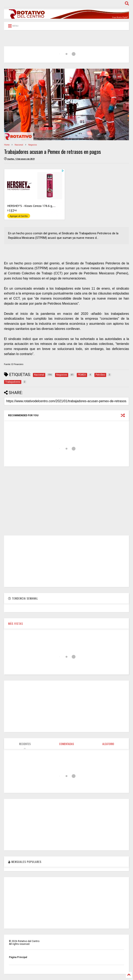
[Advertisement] (67, 501)
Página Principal (18, 957)
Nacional (19, 145)
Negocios (33, 145)
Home (7, 145)
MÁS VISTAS (16, 623)
